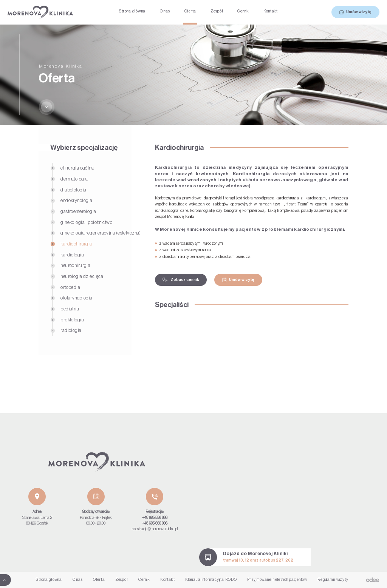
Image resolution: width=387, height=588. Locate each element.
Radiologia (71, 330)
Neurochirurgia (75, 265)
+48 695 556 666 (155, 518)
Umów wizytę (355, 12)
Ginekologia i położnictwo (86, 222)
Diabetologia (73, 190)
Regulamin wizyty (333, 580)
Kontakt (271, 11)
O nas (165, 11)
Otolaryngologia (77, 298)
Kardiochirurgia (76, 244)
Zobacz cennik (181, 280)
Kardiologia (72, 255)
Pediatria (70, 309)
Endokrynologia (76, 201)
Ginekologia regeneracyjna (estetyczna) (101, 233)
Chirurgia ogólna (77, 168)
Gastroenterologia (78, 211)
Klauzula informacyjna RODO (211, 580)
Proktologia (72, 320)
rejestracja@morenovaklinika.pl (155, 529)
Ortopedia (70, 287)
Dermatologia (74, 179)
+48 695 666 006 (155, 523)
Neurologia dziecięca (82, 276)
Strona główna (132, 11)
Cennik (243, 11)
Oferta (190, 11)
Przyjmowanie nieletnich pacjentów (277, 580)
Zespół (217, 11)
